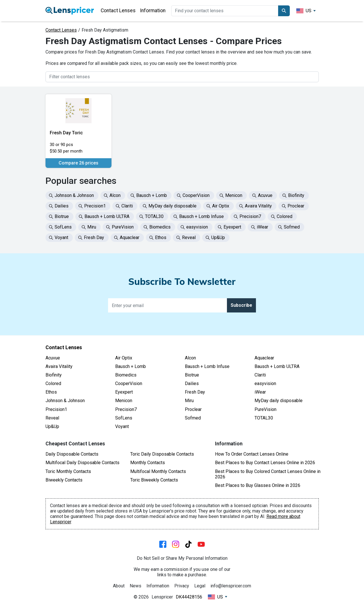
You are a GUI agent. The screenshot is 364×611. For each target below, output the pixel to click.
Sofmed (193, 418)
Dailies (192, 383)
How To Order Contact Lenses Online (252, 454)
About (119, 586)
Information (153, 11)
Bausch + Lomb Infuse (207, 366)
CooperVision (129, 383)
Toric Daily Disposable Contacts (162, 454)
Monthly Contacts (148, 463)
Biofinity (54, 375)
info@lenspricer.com (231, 586)
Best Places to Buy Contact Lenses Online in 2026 (265, 463)
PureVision (265, 409)
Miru (189, 401)
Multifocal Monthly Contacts (158, 471)
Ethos (51, 392)
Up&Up (52, 426)
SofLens (124, 418)
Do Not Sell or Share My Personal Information (182, 558)
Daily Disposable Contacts (72, 454)
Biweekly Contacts (64, 480)
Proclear (193, 409)
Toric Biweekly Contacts (154, 480)
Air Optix (124, 358)
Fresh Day (195, 392)
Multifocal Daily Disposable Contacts (82, 463)
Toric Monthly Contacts (68, 471)
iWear (260, 392)
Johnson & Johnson (65, 401)
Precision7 (126, 409)
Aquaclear (264, 358)
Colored (53, 383)
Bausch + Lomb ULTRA (277, 366)
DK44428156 (189, 597)
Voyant (122, 426)
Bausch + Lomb (131, 366)
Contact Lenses (118, 11)
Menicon (124, 401)
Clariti (260, 375)
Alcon (190, 358)
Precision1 (56, 409)
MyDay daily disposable (279, 401)
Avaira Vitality (59, 366)
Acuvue (53, 358)
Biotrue (192, 375)
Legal (200, 586)
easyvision (265, 383)
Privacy (182, 586)
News (136, 586)
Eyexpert (124, 392)
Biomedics (126, 375)
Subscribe (241, 305)
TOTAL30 (264, 418)
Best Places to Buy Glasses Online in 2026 (258, 485)
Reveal (52, 418)
